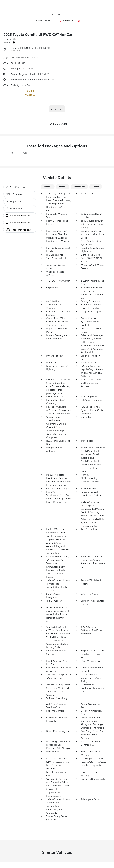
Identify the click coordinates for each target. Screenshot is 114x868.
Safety (96, 187)
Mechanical (79, 187)
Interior (63, 187)
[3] (30, 48)
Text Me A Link (67, 21)
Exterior (48, 187)
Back (56, 15)
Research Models (17, 230)
